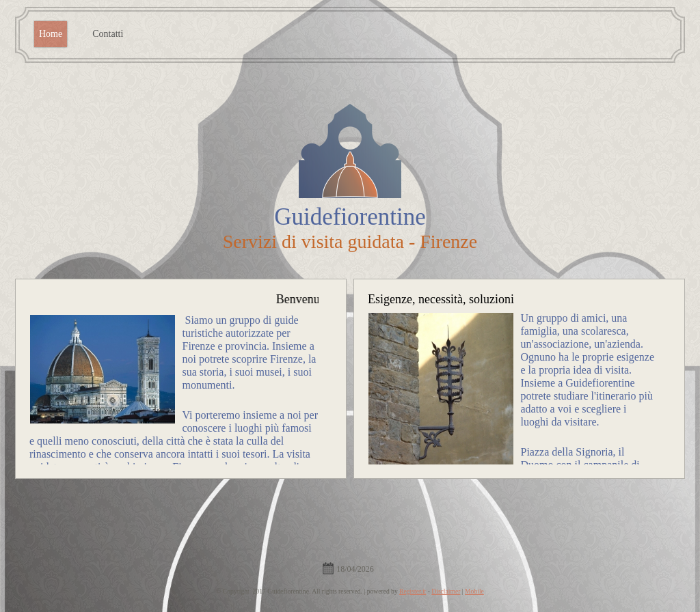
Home (51, 34)
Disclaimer (446, 591)
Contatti (108, 34)
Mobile (474, 591)
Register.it (413, 591)
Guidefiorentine (350, 217)
